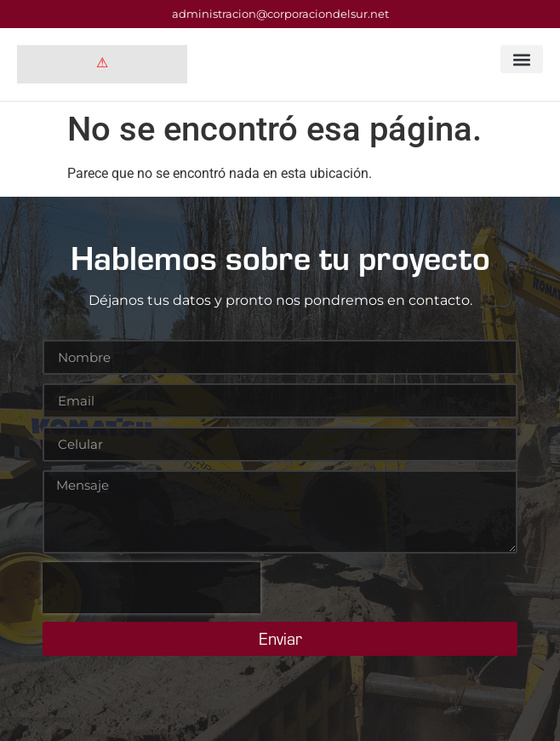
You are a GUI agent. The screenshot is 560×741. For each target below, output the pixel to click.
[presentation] (151, 588)
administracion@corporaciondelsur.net (280, 14)
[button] (522, 59)
